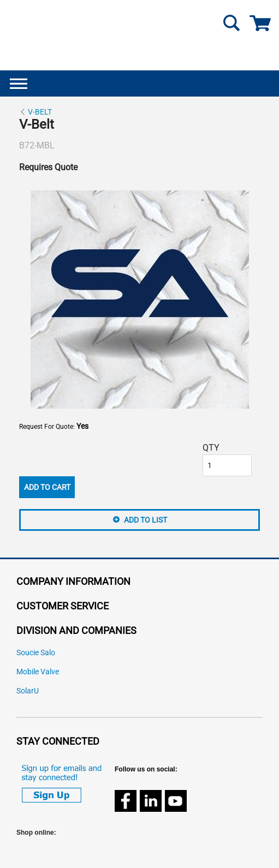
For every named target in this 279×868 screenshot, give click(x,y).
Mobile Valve (38, 672)
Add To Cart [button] (47, 487)
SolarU (28, 691)
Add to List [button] (146, 520)
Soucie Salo (36, 653)
